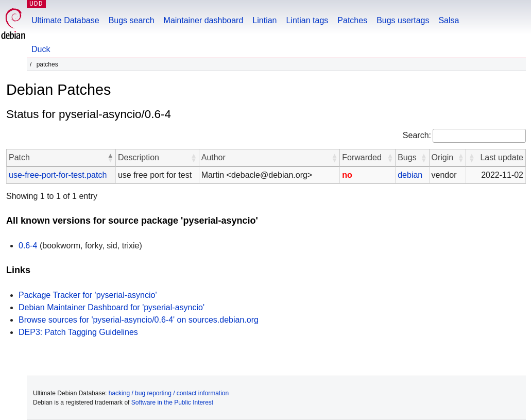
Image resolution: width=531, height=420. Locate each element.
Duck (41, 49)
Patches (352, 20)
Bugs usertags (403, 20)
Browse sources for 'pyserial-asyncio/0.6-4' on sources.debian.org (139, 320)
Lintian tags (307, 20)
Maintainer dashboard (204, 20)
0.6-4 (28, 246)
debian (410, 175)
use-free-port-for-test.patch (58, 175)
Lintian (264, 20)
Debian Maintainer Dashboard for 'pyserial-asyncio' (112, 307)
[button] (110, 158)
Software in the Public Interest (172, 402)
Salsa (449, 20)
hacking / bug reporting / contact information (169, 393)
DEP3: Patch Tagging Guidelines (78, 332)
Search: (417, 135)
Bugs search (132, 20)
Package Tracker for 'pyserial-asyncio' (88, 295)
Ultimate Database (65, 20)
